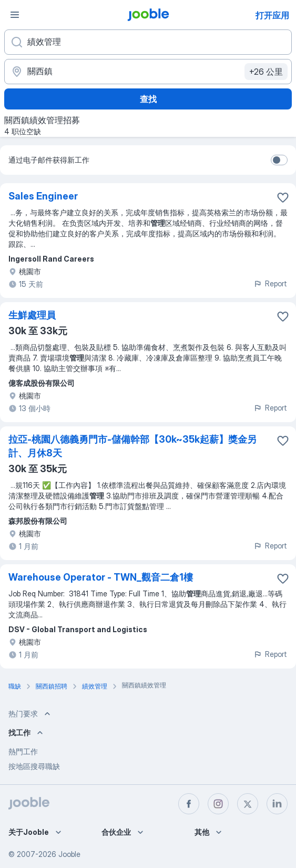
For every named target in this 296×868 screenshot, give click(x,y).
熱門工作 (23, 751)
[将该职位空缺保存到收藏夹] (283, 197)
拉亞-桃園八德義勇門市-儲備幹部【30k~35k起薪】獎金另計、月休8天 (132, 446)
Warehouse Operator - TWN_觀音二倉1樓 (101, 577)
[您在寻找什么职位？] (148, 42)
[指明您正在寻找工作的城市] (148, 72)
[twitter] (248, 804)
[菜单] (15, 15)
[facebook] (189, 804)
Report (270, 283)
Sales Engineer (43, 196)
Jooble (69, 854)
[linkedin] (277, 804)
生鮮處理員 (32, 315)
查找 (148, 99)
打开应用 (272, 15)
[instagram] (218, 804)
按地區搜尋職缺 (34, 766)
